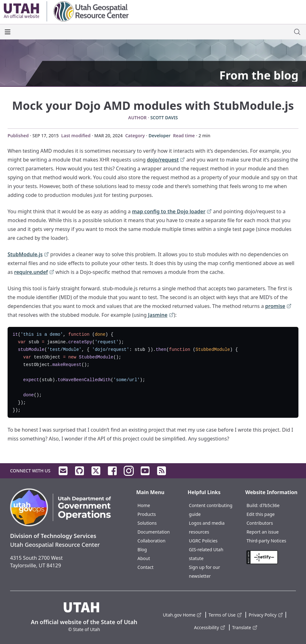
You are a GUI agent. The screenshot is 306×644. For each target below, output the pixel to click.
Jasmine (161, 315)
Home (144, 505)
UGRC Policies (203, 541)
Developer (160, 136)
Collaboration (152, 541)
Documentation (154, 532)
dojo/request (166, 160)
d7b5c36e (269, 505)
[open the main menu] (8, 32)
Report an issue (262, 532)
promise (279, 307)
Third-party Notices (266, 541)
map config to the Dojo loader (172, 212)
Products (147, 514)
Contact (146, 567)
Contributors (260, 523)
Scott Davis (164, 118)
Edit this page (260, 514)
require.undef (34, 272)
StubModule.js (28, 255)
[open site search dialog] (297, 32)
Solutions (147, 523)
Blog (142, 549)
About (144, 558)
